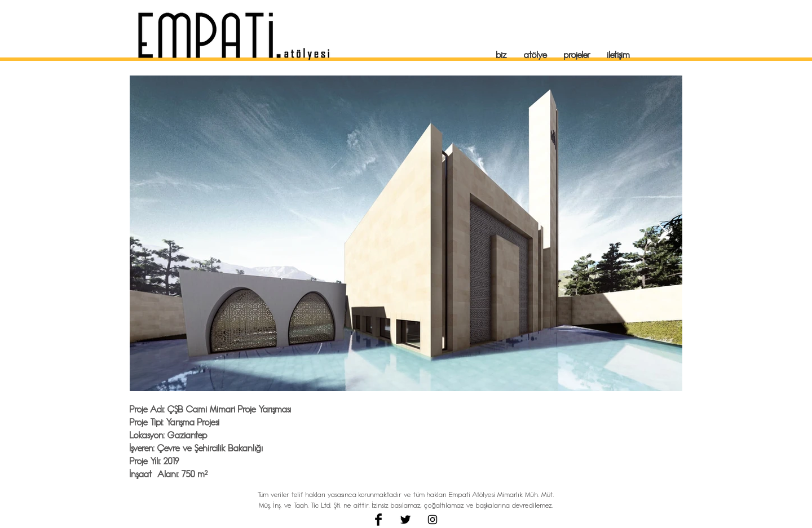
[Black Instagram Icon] (433, 520)
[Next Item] (663, 234)
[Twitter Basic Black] (405, 520)
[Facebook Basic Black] (378, 520)
